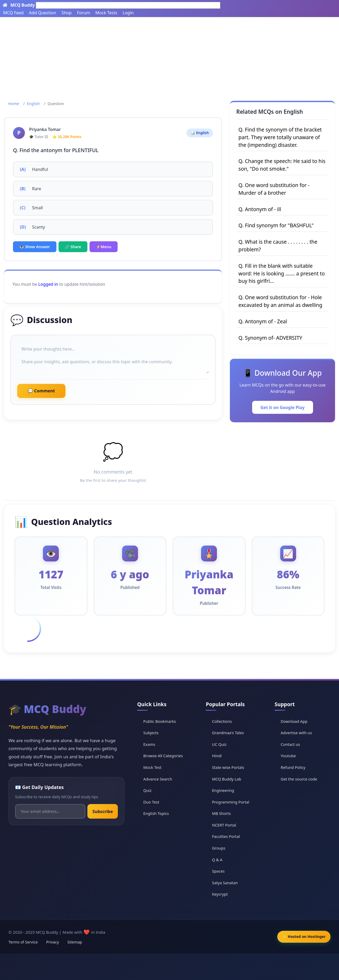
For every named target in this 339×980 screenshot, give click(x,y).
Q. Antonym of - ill (260, 209)
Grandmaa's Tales (231, 733)
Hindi (219, 756)
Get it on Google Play (283, 407)
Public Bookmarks (163, 721)
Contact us (292, 744)
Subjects (154, 733)
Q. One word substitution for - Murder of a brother (274, 189)
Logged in (48, 284)
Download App (295, 721)
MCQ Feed (13, 13)
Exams (152, 744)
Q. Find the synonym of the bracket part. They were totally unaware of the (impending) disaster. (280, 137)
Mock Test (156, 767)
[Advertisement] (169, 57)
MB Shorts (224, 813)
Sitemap (75, 942)
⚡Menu (104, 247)
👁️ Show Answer (35, 247)
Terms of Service (23, 942)
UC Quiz (222, 744)
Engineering (226, 790)
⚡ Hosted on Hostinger (302, 936)
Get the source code (300, 779)
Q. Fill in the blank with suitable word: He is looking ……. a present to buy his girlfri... (282, 273)
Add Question (43, 13)
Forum (83, 13)
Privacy (53, 942)
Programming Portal (233, 802)
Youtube (289, 756)
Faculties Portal (228, 836)
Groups (221, 848)
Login (128, 13)
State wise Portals (231, 767)
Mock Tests (106, 13)
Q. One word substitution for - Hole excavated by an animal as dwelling (280, 301)
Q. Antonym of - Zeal (263, 321)
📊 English (200, 133)
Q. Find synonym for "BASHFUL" (276, 225)
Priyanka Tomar (45, 129)
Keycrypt (222, 894)
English (33, 104)
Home (14, 104)
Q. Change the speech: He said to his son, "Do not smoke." (282, 165)
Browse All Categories (167, 756)
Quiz (150, 790)
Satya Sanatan (227, 882)
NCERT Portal (226, 825)
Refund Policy (294, 767)
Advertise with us (298, 733)
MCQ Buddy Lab (229, 779)
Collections (224, 721)
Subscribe (104, 811)
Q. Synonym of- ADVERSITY (270, 338)
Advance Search (161, 779)
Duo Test (154, 802)
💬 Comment (41, 391)
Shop (66, 13)
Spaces (220, 871)
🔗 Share (73, 247)
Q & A (219, 859)
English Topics (159, 813)
